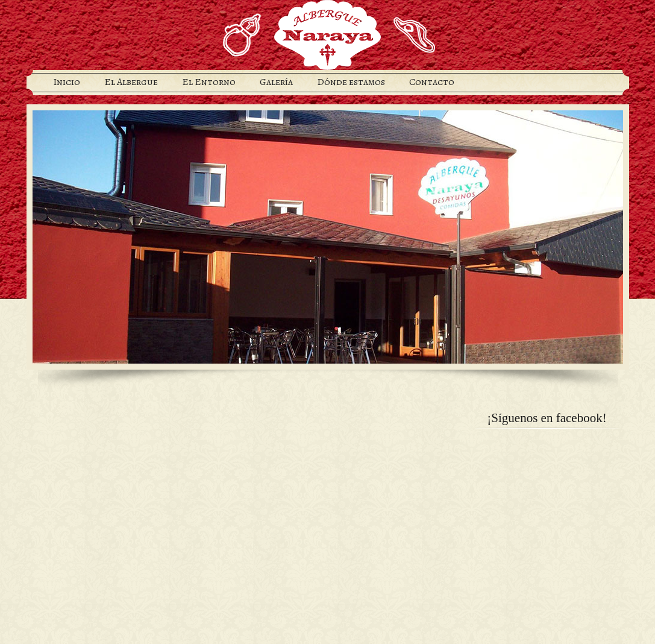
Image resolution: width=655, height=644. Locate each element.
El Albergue (131, 82)
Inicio (67, 82)
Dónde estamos (351, 82)
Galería (276, 82)
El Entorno (209, 82)
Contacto (432, 82)
